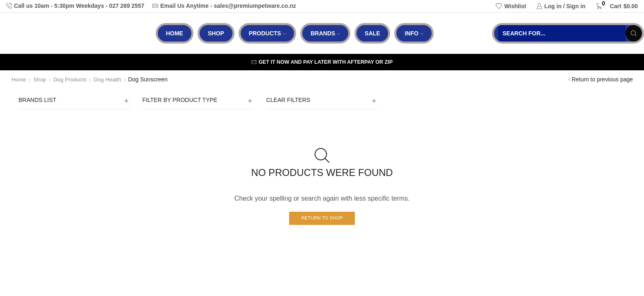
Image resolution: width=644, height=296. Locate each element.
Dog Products (72, 79)
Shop (216, 33)
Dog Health (111, 79)
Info (414, 33)
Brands (325, 33)
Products (268, 33)
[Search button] (634, 33)
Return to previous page (602, 79)
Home (175, 33)
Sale (372, 33)
